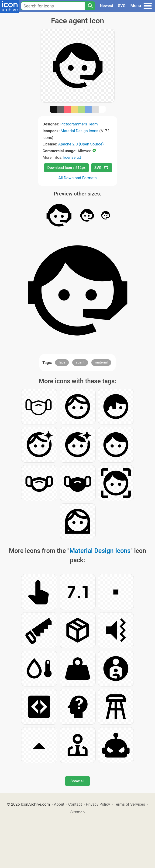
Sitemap (78, 812)
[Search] (90, 6)
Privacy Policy (98, 804)
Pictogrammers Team (79, 124)
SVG (122, 6)
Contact (75, 804)
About (59, 804)
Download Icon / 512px (66, 168)
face (62, 362)
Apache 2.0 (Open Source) (81, 144)
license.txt (72, 157)
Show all (77, 781)
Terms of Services (129, 804)
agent (80, 362)
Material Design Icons (79, 131)
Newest (107, 6)
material (101, 362)
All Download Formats (77, 178)
